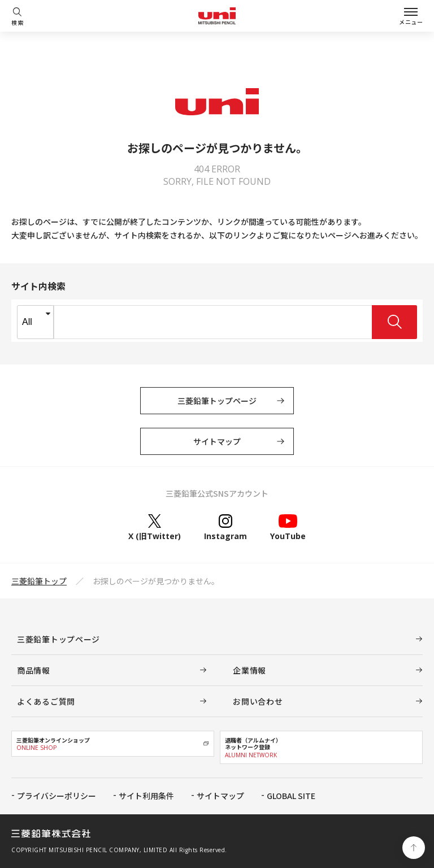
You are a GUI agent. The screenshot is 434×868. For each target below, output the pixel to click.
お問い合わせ (258, 701)
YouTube (288, 527)
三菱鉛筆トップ (39, 581)
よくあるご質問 (46, 701)
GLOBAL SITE (291, 796)
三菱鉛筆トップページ (217, 401)
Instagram (225, 527)
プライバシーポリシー (57, 796)
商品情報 (34, 670)
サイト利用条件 (146, 796)
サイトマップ (217, 441)
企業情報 (249, 670)
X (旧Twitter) (155, 527)
